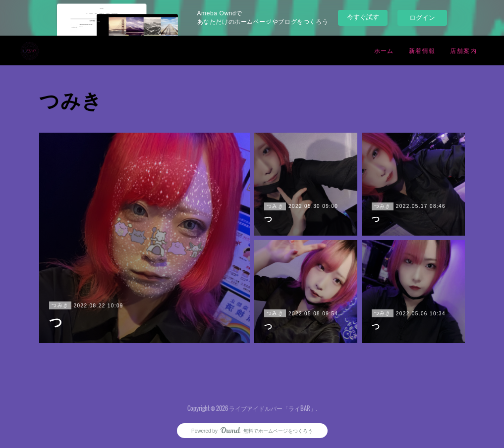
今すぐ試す (363, 17)
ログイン (422, 18)
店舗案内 (463, 50)
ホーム (384, 50)
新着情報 (422, 50)
